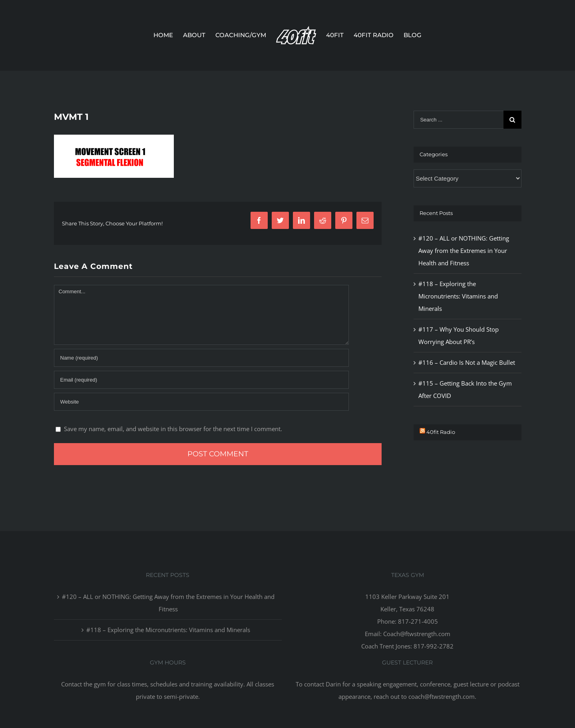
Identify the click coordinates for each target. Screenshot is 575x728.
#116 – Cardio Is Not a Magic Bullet (467, 362)
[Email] (202, 380)
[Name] (202, 358)
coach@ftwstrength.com (442, 696)
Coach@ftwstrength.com (417, 634)
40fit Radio (441, 432)
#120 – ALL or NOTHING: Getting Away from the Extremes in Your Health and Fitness (464, 251)
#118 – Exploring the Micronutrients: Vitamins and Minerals (458, 296)
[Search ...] (458, 120)
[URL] (202, 402)
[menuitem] (168, 35)
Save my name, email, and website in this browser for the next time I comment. (173, 429)
